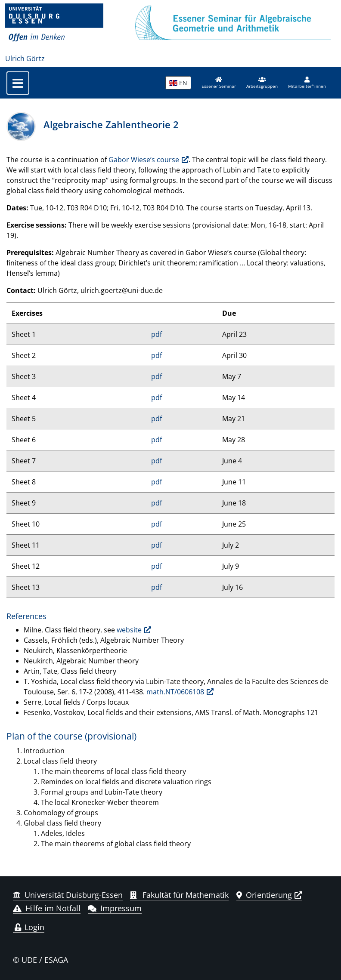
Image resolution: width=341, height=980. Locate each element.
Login (29, 927)
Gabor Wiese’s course (144, 160)
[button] (262, 83)
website (129, 630)
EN (178, 83)
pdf (157, 334)
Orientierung (264, 895)
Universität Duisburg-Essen (68, 895)
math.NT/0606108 (175, 692)
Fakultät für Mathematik (179, 895)
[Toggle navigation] (18, 83)
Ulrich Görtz (25, 59)
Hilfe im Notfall (47, 908)
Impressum (115, 908)
